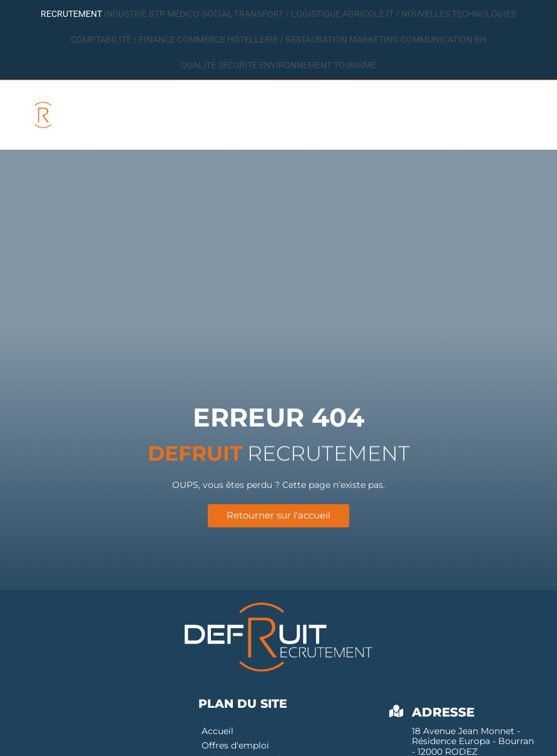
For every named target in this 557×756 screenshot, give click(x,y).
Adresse (443, 714)
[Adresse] (396, 713)
